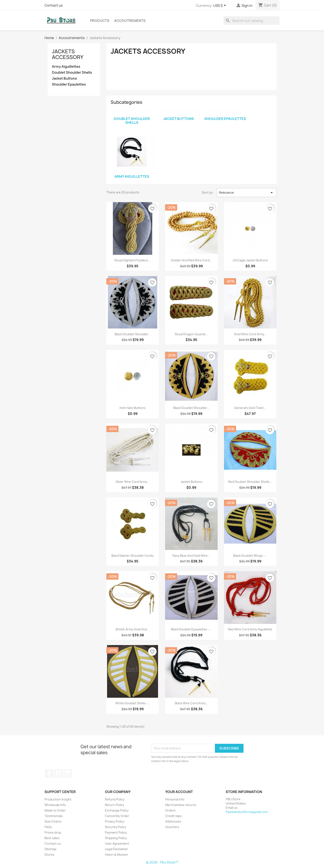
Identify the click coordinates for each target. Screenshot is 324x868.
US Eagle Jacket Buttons (250, 260)
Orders (170, 810)
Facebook (49, 774)
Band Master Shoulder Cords (133, 556)
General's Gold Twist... (250, 408)
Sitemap (50, 849)
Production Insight (58, 799)
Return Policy (115, 805)
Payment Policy (116, 832)
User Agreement (117, 843)
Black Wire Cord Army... (191, 703)
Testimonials (54, 816)
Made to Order (55, 810)
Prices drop (53, 832)
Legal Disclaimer (116, 849)
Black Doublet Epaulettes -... (191, 629)
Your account (179, 792)
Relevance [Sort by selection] (246, 193)
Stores (49, 855)
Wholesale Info (55, 805)
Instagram (68, 774)
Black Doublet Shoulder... (133, 334)
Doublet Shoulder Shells (72, 73)
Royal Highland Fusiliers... (133, 260)
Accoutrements (130, 21)
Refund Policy (115, 799)
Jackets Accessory (68, 54)
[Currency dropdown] (220, 6)
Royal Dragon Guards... (191, 334)
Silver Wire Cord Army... (133, 482)
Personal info (175, 799)
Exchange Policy (117, 810)
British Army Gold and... (133, 629)
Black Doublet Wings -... (250, 556)
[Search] (252, 21)
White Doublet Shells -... (133, 703)
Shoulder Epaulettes (69, 84)
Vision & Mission (116, 855)
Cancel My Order (117, 816)
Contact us (54, 5)
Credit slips (174, 816)
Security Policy (116, 827)
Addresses (173, 821)
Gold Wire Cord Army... (250, 334)
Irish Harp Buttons (133, 408)
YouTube (58, 774)
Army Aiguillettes (66, 67)
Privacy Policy (115, 821)
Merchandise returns (181, 805)
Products (100, 21)
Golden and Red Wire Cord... (191, 260)
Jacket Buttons (64, 78)
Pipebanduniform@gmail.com (247, 812)
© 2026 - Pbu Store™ (162, 862)
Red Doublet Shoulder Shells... (250, 482)
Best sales (52, 838)
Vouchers (172, 827)
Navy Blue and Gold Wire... (191, 556)
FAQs (48, 827)
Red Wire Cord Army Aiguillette (250, 629)
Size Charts (53, 821)
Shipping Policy (116, 838)
